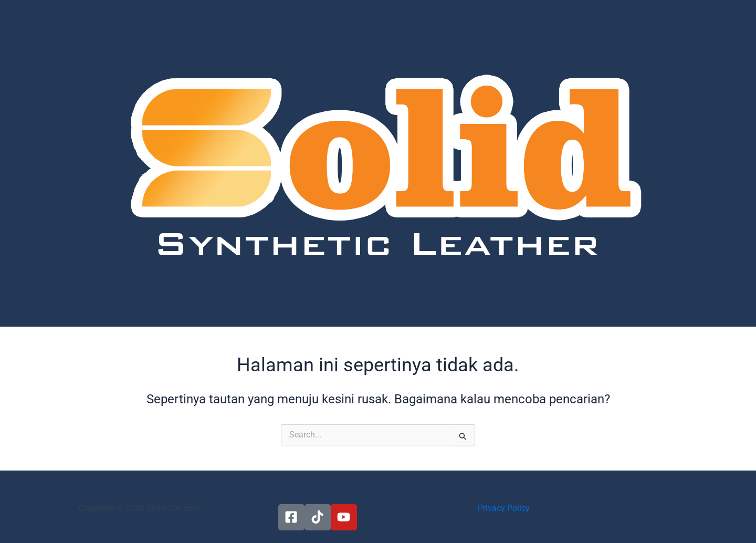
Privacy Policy (504, 508)
